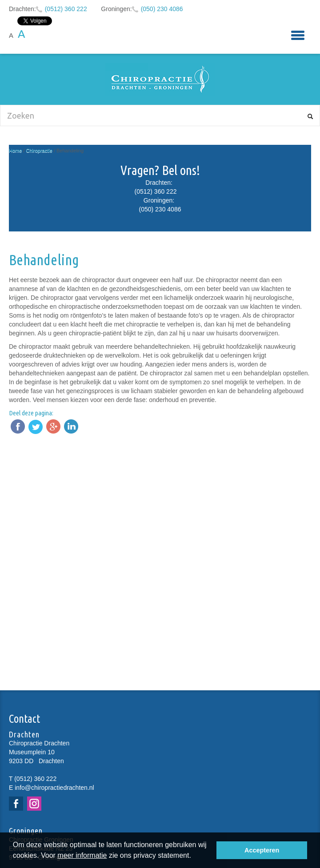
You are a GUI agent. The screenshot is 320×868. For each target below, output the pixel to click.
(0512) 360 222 (66, 9)
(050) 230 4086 (162, 9)
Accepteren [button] (262, 850)
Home (15, 151)
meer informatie (82, 855)
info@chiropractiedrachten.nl (54, 788)
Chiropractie (39, 151)
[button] (194, 856)
